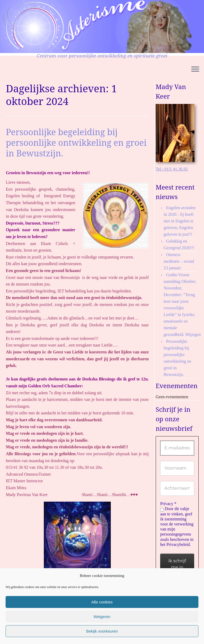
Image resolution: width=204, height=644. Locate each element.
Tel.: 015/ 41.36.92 (172, 169)
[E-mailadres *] (177, 448)
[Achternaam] (177, 488)
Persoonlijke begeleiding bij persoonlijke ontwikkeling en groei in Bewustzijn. (76, 143)
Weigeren (102, 617)
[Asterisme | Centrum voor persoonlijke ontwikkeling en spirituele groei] (96, 27)
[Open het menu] (195, 69)
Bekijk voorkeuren (102, 631)
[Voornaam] (177, 468)
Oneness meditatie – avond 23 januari (179, 261)
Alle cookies (102, 602)
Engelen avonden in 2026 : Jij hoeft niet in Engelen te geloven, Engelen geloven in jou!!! (180, 221)
